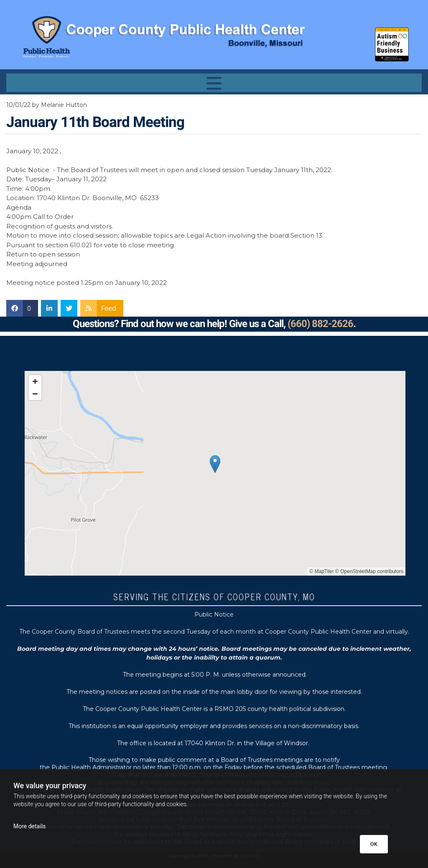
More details (29, 826)
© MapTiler (321, 571)
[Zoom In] (35, 381)
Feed (109, 308)
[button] (214, 83)
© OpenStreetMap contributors (369, 571)
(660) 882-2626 (320, 324)
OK (374, 844)
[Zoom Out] (35, 394)
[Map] (215, 473)
